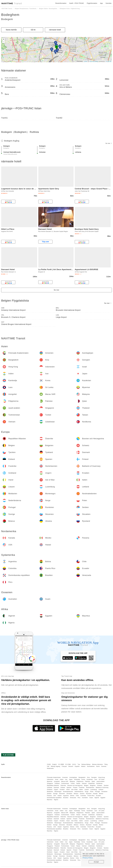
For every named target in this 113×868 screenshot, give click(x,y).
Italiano (83, 766)
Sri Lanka (102, 779)
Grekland (50, 790)
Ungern (56, 790)
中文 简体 (68, 764)
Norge (87, 792)
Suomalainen (91, 766)
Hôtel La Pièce (8, 229)
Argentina (66, 796)
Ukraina (82, 794)
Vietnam (84, 783)
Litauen (87, 790)
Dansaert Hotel (45, 229)
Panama (49, 796)
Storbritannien (90, 788)
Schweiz (100, 786)
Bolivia (72, 796)
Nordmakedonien (68, 792)
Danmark (56, 788)
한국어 (74, 764)
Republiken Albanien (53, 786)
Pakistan (88, 781)
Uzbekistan (91, 783)
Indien (62, 779)
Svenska (104, 766)
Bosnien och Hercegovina (75, 786)
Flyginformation (92, 3)
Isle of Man (74, 790)
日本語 (49, 764)
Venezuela (73, 798)
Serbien (49, 794)
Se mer (109, 143)
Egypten (103, 798)
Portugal (97, 792)
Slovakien (69, 794)
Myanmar (50, 781)
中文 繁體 (61, 764)
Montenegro (58, 792)
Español (77, 766)
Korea (83, 779)
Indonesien (50, 779)
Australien (85, 798)
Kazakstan (90, 779)
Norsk (98, 766)
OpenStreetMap (94, 61)
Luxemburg (94, 790)
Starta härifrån (11, 30)
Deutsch (71, 766)
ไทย (79, 764)
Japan (71, 779)
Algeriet (97, 798)
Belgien (86, 786)
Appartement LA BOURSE (86, 269)
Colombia (83, 796)
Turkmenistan (65, 783)
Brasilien (66, 798)
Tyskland (49, 788)
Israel (57, 779)
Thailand (57, 783)
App (101, 3)
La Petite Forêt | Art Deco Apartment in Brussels (60, 269)
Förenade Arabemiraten (54, 777)
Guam (91, 798)
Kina (88, 777)
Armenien (65, 777)
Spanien (69, 788)
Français (64, 766)
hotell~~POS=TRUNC (77, 3)
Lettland (101, 790)
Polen (92, 792)
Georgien (94, 777)
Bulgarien (93, 786)
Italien (81, 790)
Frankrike (82, 788)
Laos (96, 779)
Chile (77, 796)
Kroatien (62, 790)
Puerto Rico (91, 796)
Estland (63, 788)
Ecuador (98, 796)
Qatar (93, 781)
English (55, 764)
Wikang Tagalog (55, 766)
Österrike (63, 786)
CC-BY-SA (108, 61)
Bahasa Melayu (86, 764)
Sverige (55, 794)
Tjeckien (106, 786)
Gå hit (33, 30)
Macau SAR (65, 781)
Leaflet (86, 61)
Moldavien (50, 792)
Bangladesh (82, 777)
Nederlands (50, 768)
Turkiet (73, 783)
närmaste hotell (55, 30)
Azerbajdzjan (73, 777)
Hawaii (60, 796)
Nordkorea (99, 783)
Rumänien (104, 792)
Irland (68, 790)
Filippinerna (80, 781)
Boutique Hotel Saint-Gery (87, 229)
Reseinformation (61, 3)
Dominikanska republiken (54, 798)
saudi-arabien (101, 781)
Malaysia (72, 781)
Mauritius (50, 800)
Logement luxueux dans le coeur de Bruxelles (22, 189)
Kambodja (77, 779)
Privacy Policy (88, 858)
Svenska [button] (109, 3)
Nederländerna (79, 792)
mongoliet (57, 781)
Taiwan (78, 783)
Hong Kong (102, 777)
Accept (96, 862)
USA (55, 796)
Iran (66, 779)
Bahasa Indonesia (97, 764)
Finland (75, 788)
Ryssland (89, 794)
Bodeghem (10, 15)
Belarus (76, 794)
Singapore (50, 783)
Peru (79, 798)
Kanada (95, 794)
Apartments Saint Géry (49, 189)
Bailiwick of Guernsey (102, 788)
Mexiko (101, 794)
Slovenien (62, 794)
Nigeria (56, 800)
